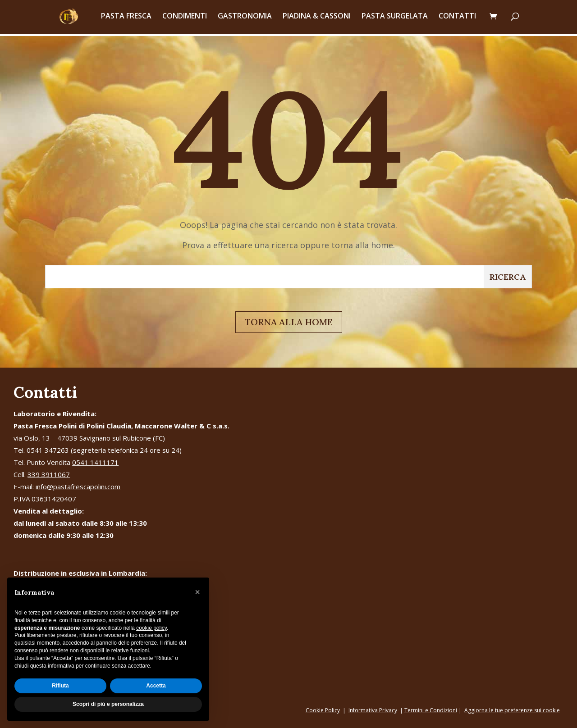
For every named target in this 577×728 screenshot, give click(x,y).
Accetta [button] (156, 686)
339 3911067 (49, 474)
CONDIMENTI (185, 19)
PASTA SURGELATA (395, 19)
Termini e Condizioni (431, 710)
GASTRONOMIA (245, 19)
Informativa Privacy (373, 710)
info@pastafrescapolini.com (78, 487)
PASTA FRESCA (126, 19)
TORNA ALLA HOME (289, 322)
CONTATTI (457, 19)
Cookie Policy (323, 710)
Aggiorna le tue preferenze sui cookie (512, 710)
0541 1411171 (95, 462)
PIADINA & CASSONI (317, 19)
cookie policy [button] (151, 628)
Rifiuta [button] (60, 686)
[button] (197, 592)
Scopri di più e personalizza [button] (108, 704)
